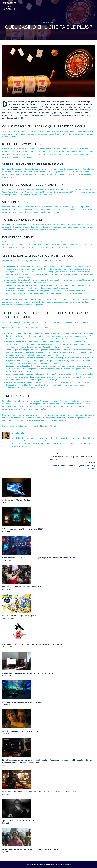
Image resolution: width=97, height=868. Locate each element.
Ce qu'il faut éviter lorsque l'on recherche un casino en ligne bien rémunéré (44, 319)
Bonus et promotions (19, 242)
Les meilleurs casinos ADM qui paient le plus (42, 260)
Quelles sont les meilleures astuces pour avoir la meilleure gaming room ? (30, 678)
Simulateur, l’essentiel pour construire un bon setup (22, 591)
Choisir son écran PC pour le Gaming (16, 504)
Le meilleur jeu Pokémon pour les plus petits (19, 620)
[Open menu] (93, 6)
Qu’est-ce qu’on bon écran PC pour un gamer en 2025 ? (23, 533)
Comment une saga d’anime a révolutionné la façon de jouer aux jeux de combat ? (33, 649)
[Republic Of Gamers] (9, 6)
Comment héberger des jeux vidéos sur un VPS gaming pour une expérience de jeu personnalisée (39, 562)
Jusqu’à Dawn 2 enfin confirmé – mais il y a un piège (22, 735)
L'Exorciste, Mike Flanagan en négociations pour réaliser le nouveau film (71, 460)
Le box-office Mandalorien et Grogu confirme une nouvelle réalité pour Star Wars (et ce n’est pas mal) (40, 796)
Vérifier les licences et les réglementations (38, 169)
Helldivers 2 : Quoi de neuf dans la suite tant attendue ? (23, 707)
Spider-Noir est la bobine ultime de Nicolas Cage (20, 825)
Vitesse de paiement (18, 207)
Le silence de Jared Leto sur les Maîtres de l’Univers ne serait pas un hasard (31, 854)
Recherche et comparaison (24, 149)
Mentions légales (49, 865)
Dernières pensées (18, 400)
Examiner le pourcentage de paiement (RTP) (36, 189)
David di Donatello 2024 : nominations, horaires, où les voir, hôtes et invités (72, 470)
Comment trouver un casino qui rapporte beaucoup (40, 129)
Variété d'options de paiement (26, 224)
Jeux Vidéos (49, 23)
